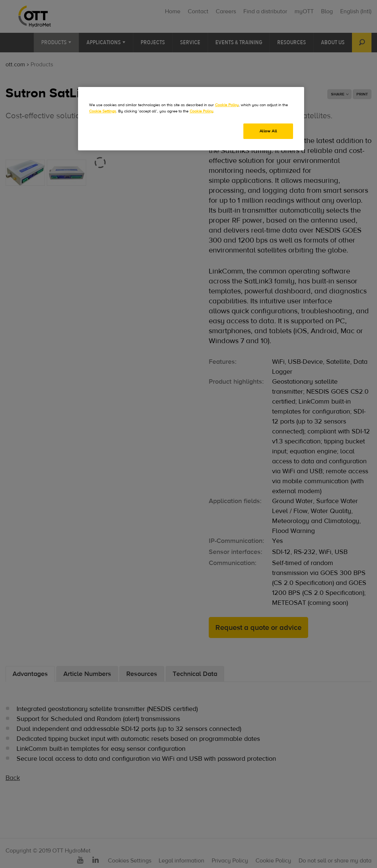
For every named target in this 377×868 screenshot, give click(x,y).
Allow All (268, 131)
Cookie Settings (103, 111)
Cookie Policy (227, 105)
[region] (191, 119)
